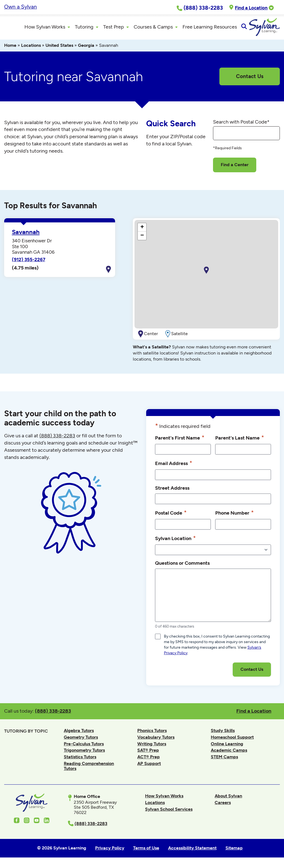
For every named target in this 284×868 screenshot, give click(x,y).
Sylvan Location (175, 540)
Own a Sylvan (21, 7)
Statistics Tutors (80, 759)
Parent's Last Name (240, 440)
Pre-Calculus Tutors (84, 746)
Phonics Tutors (152, 733)
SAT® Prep (148, 753)
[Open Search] (275, 28)
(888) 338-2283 (53, 713)
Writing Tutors (152, 746)
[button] (206, 273)
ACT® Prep (149, 759)
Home (10, 48)
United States (59, 48)
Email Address (174, 465)
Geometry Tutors (81, 740)
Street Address (172, 490)
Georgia (86, 48)
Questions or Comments (182, 565)
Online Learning (227, 746)
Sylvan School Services (169, 811)
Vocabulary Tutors (156, 740)
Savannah (26, 235)
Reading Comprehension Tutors (89, 768)
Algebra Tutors (79, 733)
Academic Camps (229, 753)
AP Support (149, 766)
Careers (223, 805)
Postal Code (171, 515)
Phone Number (234, 515)
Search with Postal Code (241, 124)
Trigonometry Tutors (84, 753)
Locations (31, 48)
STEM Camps (224, 759)
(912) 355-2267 (29, 262)
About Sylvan (228, 798)
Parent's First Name (180, 440)
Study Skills (223, 733)
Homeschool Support (232, 740)
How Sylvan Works (164, 798)
